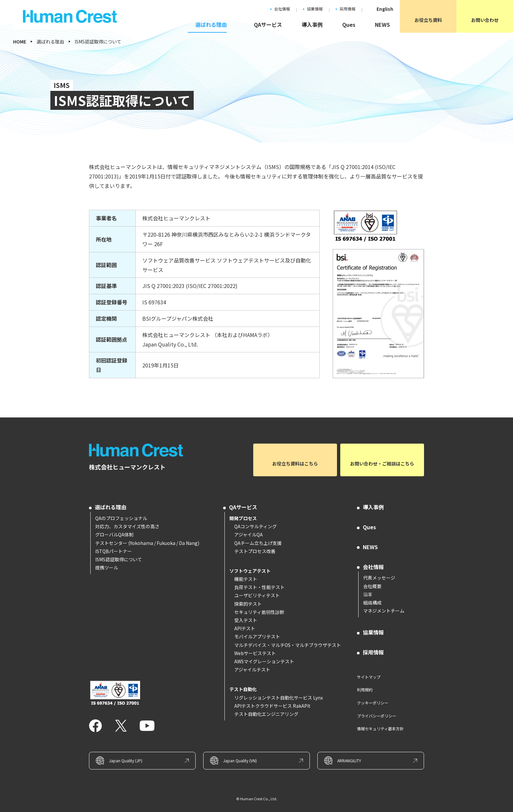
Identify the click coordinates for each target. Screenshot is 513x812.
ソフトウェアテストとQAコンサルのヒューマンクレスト (138, 450)
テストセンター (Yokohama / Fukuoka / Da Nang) (147, 543)
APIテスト (245, 628)
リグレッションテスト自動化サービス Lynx (279, 698)
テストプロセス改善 (255, 551)
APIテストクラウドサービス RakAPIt (272, 706)
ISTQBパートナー (114, 551)
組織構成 (372, 602)
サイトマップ (369, 677)
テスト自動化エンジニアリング (266, 714)
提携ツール (107, 567)
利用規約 (365, 690)
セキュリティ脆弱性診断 (259, 612)
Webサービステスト (255, 653)
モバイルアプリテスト (257, 636)
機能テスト (246, 579)
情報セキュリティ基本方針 (380, 728)
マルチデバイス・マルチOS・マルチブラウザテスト (288, 645)
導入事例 (373, 507)
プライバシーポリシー (377, 716)
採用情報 (373, 652)
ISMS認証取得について (119, 559)
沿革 (368, 594)
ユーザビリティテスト (257, 595)
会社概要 (372, 586)
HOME (20, 42)
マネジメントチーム (384, 611)
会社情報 (373, 567)
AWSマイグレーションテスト (264, 661)
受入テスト (246, 620)
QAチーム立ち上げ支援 (258, 543)
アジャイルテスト (252, 669)
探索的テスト (248, 604)
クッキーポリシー (373, 703)
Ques (369, 527)
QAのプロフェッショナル (121, 518)
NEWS (370, 547)
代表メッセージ (379, 578)
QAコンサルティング (256, 526)
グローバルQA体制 (114, 534)
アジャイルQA (248, 534)
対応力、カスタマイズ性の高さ (127, 526)
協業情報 (373, 632)
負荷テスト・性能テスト (259, 587)
